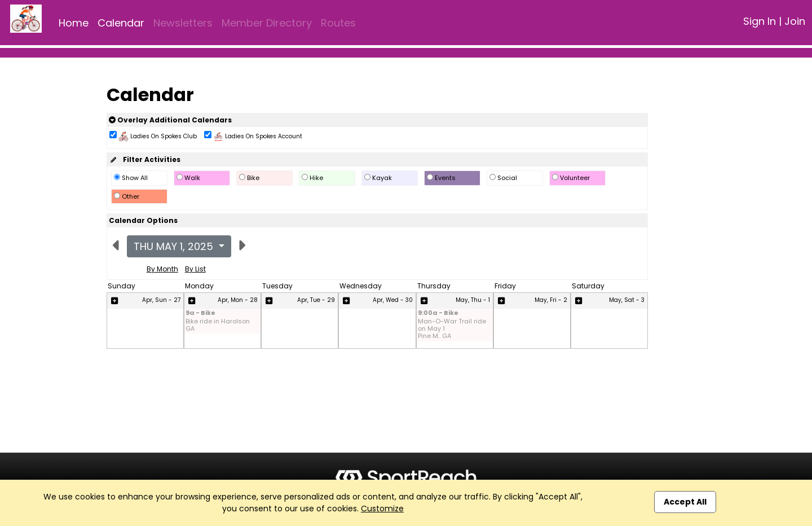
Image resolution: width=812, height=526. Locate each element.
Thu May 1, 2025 (175, 246)
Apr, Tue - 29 (316, 300)
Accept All (685, 502)
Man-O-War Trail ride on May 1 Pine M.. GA (452, 329)
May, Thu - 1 (473, 300)
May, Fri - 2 (551, 300)
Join (795, 21)
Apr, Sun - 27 (161, 300)
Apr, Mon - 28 (238, 300)
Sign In (760, 21)
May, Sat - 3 (627, 300)
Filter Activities (145, 159)
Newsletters (183, 23)
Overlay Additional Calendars (170, 120)
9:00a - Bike (438, 314)
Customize (382, 509)
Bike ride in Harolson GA (218, 325)
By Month (162, 269)
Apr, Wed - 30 (393, 300)
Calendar (121, 23)
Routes (338, 23)
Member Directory (267, 23)
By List (195, 269)
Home (74, 23)
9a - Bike (200, 314)
